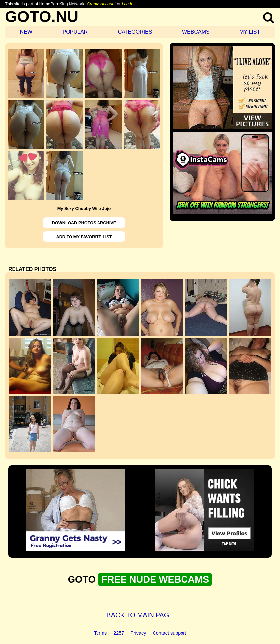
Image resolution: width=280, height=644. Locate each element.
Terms (100, 633)
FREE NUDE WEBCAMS (155, 579)
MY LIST (250, 32)
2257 (119, 633)
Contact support (169, 633)
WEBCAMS (196, 32)
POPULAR (75, 32)
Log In (127, 4)
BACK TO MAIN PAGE (140, 615)
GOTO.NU (42, 17)
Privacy (138, 633)
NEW (26, 32)
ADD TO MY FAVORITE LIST (84, 237)
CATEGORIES (135, 32)
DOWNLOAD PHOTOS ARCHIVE (84, 223)
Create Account (101, 4)
